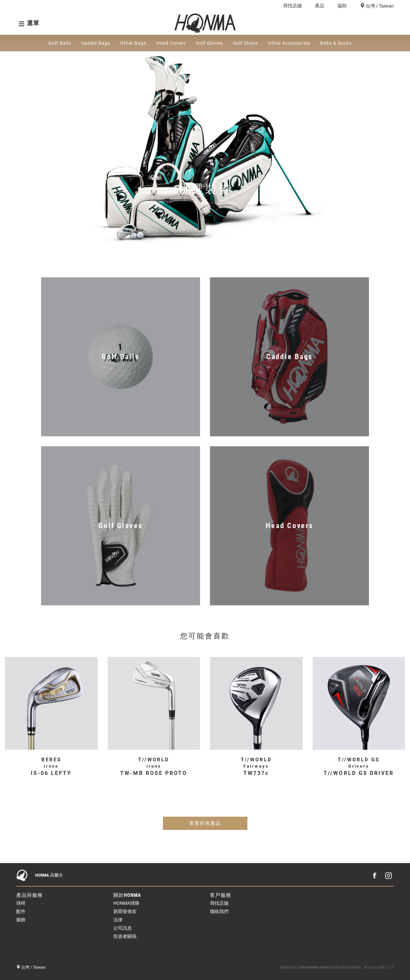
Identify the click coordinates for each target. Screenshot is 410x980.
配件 (21, 911)
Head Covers (171, 43)
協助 (342, 6)
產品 (320, 6)
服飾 (21, 920)
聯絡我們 (219, 911)
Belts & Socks (336, 43)
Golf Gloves (209, 43)
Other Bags (133, 43)
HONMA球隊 (126, 903)
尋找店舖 (292, 6)
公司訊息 (123, 928)
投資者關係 (125, 936)
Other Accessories (289, 43)
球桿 (21, 903)
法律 (118, 920)
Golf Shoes (245, 43)
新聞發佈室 (125, 911)
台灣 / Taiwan (379, 6)
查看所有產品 (205, 823)
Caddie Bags (96, 43)
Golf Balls (60, 43)
